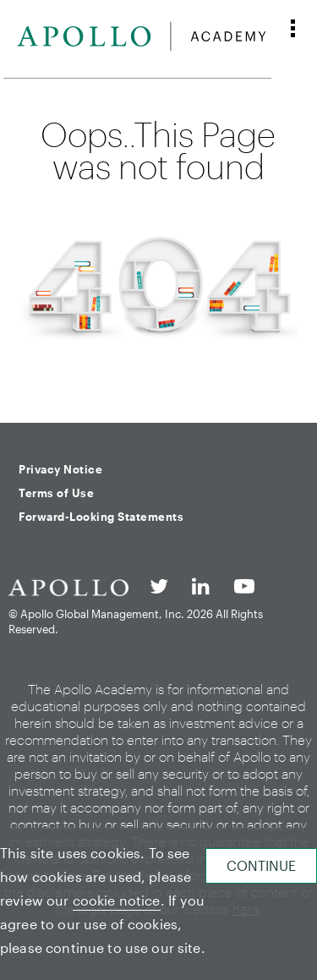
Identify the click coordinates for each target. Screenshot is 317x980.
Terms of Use (56, 493)
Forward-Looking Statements (101, 517)
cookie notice (117, 900)
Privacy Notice (60, 469)
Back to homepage (158, 386)
